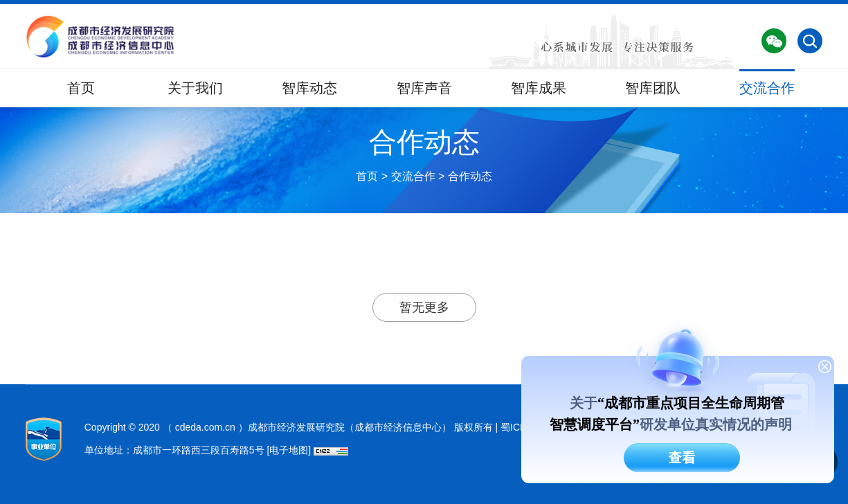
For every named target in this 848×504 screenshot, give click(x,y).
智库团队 (653, 88)
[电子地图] (289, 450)
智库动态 (309, 88)
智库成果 (539, 88)
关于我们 (195, 88)
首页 (81, 88)
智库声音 (424, 88)
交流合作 (767, 88)
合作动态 (470, 176)
